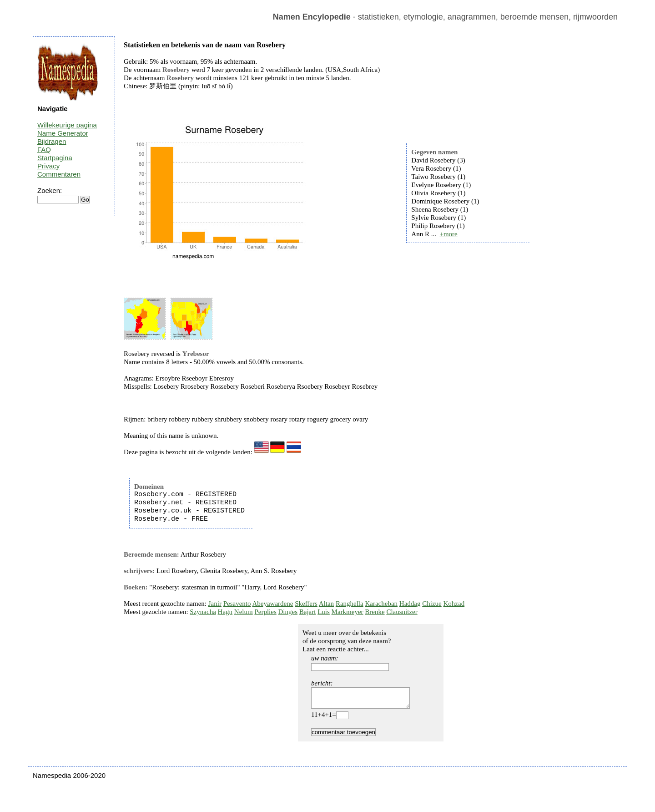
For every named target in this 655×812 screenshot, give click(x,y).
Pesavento (237, 604)
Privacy (48, 166)
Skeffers (306, 604)
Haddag (410, 604)
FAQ (44, 150)
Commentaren (59, 174)
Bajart (308, 612)
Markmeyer (348, 612)
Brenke (375, 612)
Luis (324, 612)
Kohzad (454, 604)
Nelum (244, 612)
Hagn (225, 612)
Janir (215, 604)
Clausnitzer (402, 612)
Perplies (265, 612)
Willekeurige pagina (67, 125)
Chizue (432, 604)
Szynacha (203, 612)
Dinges (288, 612)
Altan (326, 604)
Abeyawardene (272, 604)
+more (448, 234)
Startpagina (55, 158)
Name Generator (63, 133)
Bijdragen (52, 141)
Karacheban (381, 604)
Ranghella (350, 604)
